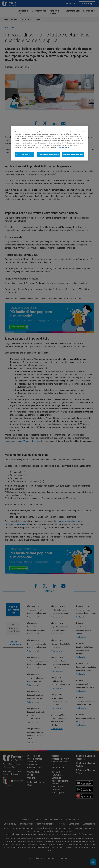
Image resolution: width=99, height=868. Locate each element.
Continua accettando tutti (73, 154)
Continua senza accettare (49, 154)
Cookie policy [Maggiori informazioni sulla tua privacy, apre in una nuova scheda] (64, 147)
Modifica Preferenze (24, 154)
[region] (49, 143)
